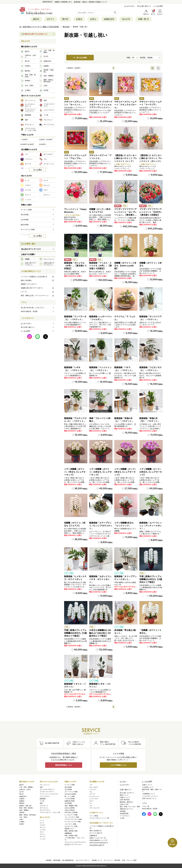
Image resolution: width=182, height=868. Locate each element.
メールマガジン (125, 816)
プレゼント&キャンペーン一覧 (99, 818)
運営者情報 (57, 860)
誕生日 (36, 19)
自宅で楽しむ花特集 (71, 812)
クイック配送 (94, 816)
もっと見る (37, 170)
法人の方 (126, 19)
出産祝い (22, 799)
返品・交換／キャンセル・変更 (130, 807)
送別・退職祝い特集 (71, 806)
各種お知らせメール (126, 809)
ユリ (91, 806)
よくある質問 (158, 6)
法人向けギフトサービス (31, 249)
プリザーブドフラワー (47, 792)
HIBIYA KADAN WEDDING (99, 843)
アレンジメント (45, 785)
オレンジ (43, 827)
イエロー (43, 825)
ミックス (43, 839)
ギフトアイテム (45, 810)
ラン (91, 803)
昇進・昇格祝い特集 (71, 836)
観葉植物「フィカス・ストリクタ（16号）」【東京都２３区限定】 (100, 266)
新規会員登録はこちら (64, 765)
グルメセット (44, 806)
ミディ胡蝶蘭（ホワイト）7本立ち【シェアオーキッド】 (75, 472)
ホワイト (43, 837)
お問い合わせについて (149, 798)
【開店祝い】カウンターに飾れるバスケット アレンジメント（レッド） (126, 158)
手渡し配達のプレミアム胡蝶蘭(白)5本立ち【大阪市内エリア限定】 (76, 633)
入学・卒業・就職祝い (27, 787)
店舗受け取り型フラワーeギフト (37, 288)
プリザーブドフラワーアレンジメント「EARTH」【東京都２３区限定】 (151, 212)
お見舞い (22, 822)
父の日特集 (68, 789)
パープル (43, 830)
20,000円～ (43, 144)
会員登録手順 (124, 814)
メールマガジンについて (150, 796)
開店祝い (22, 803)
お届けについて (125, 797)
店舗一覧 (143, 19)
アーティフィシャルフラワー (49, 794)
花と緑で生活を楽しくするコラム (32, 308)
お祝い (21, 819)
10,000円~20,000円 (27, 144)
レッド (42, 820)
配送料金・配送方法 (126, 802)
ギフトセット (44, 808)
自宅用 (21, 824)
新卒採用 (117, 860)
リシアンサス (94, 799)
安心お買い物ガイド (144, 6)
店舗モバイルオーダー (98, 838)
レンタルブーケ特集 (71, 815)
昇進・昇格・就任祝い (27, 808)
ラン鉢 (42, 801)
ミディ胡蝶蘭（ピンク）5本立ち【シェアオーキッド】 (125, 472)
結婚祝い (22, 801)
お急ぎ (79, 19)
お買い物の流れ (125, 800)
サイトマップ (108, 860)
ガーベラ (92, 794)
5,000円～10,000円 (46, 140)
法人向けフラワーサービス (73, 845)
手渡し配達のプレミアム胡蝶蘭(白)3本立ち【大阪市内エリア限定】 (151, 579)
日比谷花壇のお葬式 (97, 845)
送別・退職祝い (24, 810)
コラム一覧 (146, 806)
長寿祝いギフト (70, 829)
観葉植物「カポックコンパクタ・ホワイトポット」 (100, 579)
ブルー (42, 832)
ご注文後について (148, 787)
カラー (92, 801)
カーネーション (94, 796)
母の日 (65, 19)
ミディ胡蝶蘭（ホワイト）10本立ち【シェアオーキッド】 (100, 472)
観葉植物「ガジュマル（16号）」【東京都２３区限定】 (75, 266)
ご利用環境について (148, 794)
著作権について (97, 860)
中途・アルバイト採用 (129, 860)
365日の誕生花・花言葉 (29, 311)
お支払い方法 (124, 804)
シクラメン (93, 789)
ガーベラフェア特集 (71, 792)
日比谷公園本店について (98, 840)
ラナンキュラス (94, 808)
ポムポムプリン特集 (71, 826)
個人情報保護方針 (68, 860)
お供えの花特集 (70, 808)
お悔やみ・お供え (25, 789)
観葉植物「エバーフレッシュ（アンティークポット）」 (151, 526)
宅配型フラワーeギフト (29, 284)
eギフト (51, 19)
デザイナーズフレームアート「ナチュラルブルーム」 (125, 105)
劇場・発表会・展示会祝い (28, 815)
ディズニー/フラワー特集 (73, 822)
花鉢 (41, 803)
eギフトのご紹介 (96, 833)
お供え (93, 19)
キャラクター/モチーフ (47, 789)
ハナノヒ (37, 292)
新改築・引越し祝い (26, 806)
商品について (124, 795)
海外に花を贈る (37, 280)
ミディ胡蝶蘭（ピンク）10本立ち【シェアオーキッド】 (151, 472)
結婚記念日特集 (70, 801)
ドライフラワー (45, 796)
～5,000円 (24, 140)
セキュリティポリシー (83, 860)
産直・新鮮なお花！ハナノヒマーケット (37, 295)
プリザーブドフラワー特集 (73, 819)
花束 (41, 787)
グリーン (43, 834)
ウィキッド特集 (70, 785)
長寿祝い (22, 812)
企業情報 (48, 860)
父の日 (21, 792)
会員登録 (123, 811)
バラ (91, 785)
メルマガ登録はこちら (118, 765)
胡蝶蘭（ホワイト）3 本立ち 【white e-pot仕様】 (125, 266)
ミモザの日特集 (70, 799)
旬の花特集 (68, 803)
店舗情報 (93, 836)
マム (91, 792)
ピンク (42, 823)
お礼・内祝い (24, 817)
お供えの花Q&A (70, 810)
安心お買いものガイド (127, 793)
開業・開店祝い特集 (71, 831)
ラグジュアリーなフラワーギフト (75, 842)
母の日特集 (68, 787)
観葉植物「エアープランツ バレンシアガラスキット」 (101, 526)
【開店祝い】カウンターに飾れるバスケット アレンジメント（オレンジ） (151, 158)
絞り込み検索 (80, 58)
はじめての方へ (130, 6)
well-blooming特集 (70, 794)
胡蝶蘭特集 (68, 833)
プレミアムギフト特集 (72, 817)
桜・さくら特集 (70, 796)
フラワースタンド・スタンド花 (50, 812)
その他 (122, 818)
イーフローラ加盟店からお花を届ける (37, 277)
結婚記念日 (109, 19)
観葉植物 (43, 799)
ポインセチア (94, 787)
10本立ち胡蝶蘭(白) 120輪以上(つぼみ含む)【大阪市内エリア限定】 (100, 633)
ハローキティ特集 (70, 824)
